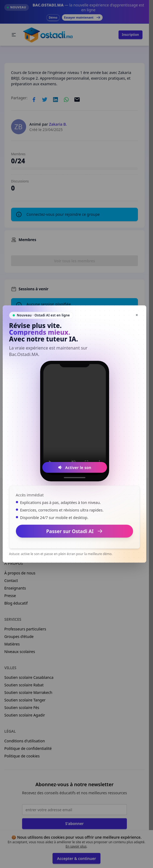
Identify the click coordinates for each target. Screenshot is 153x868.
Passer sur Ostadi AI (75, 531)
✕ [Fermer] (137, 315)
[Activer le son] (75, 467)
